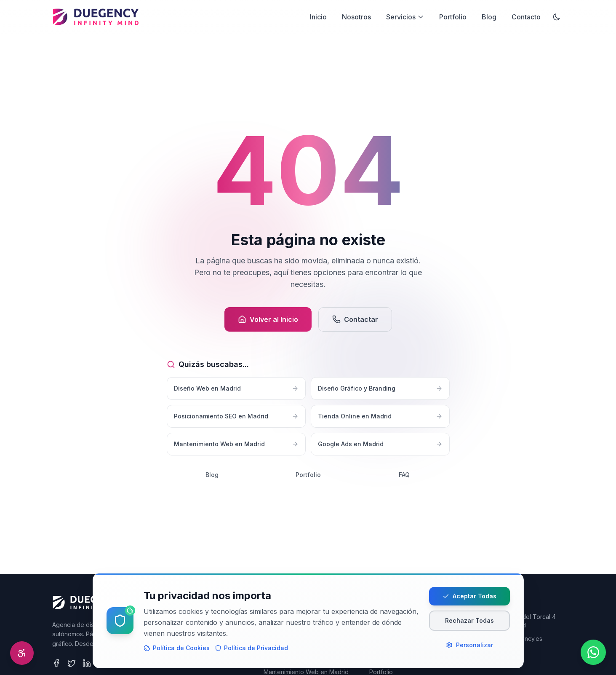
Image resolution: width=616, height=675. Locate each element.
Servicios (405, 17)
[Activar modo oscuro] (557, 17)
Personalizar (469, 651)
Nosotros (356, 17)
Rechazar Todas (469, 626)
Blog (489, 17)
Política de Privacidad (251, 654)
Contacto (526, 17)
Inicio (318, 17)
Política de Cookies (177, 654)
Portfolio (453, 17)
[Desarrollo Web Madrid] (96, 17)
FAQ (404, 475)
